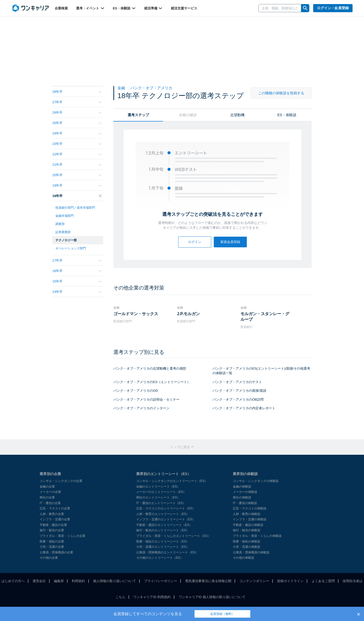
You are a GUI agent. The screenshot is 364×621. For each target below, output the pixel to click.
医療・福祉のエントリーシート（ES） (163, 541)
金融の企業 (47, 487)
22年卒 (77, 154)
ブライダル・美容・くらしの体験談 (257, 536)
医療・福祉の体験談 (247, 541)
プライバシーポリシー (161, 581)
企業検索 (61, 8)
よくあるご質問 (323, 581)
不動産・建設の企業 (53, 525)
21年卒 (77, 165)
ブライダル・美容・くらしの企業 (63, 536)
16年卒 (77, 271)
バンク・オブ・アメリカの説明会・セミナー (146, 399)
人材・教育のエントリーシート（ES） (163, 514)
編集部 (59, 581)
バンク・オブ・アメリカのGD (136, 391)
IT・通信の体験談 (245, 503)
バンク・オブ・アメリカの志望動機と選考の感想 (150, 368)
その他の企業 (49, 558)
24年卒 (77, 133)
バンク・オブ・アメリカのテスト (237, 382)
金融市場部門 (65, 216)
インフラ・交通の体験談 (250, 519)
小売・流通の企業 (52, 547)
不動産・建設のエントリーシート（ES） (164, 525)
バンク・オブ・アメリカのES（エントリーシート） (152, 382)
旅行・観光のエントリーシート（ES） (163, 530)
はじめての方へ (13, 581)
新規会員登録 (230, 242)
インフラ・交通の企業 (55, 519)
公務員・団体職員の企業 (56, 552)
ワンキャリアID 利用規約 (152, 597)
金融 (122, 88)
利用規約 (78, 581)
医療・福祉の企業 (52, 541)
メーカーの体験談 (245, 492)
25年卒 (77, 123)
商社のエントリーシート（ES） (158, 497)
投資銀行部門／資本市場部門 (75, 208)
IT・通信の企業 (50, 503)
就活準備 (154, 8)
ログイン (195, 242)
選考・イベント (90, 8)
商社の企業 (47, 497)
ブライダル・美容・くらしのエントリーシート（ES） (173, 536)
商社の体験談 (242, 497)
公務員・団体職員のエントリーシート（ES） (167, 552)
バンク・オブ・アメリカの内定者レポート (244, 408)
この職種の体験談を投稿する (281, 93)
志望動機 (237, 115)
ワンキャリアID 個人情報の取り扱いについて (212, 597)
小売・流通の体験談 (247, 547)
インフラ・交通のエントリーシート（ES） (166, 519)
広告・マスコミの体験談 (250, 508)
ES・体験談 (124, 8)
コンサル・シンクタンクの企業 (61, 481)
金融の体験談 (242, 487)
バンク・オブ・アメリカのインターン (141, 408)
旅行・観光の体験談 (247, 530)
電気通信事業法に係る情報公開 (208, 581)
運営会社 (39, 581)
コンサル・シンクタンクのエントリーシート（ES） (172, 481)
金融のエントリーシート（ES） (158, 487)
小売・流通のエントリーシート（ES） (163, 547)
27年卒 (77, 102)
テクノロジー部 (66, 240)
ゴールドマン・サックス (136, 314)
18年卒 (77, 196)
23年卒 (77, 144)
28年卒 (77, 92)
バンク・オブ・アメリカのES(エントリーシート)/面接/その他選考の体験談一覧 (261, 371)
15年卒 (77, 281)
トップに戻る (182, 447)
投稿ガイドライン (290, 581)
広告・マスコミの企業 (55, 508)
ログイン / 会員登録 (333, 8)
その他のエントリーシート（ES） (160, 558)
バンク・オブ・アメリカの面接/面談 (239, 391)
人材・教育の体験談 (247, 514)
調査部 (60, 224)
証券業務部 (63, 232)
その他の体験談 (244, 558)
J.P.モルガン (188, 314)
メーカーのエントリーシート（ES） (161, 492)
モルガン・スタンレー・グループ (265, 317)
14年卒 (77, 292)
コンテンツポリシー (254, 581)
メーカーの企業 (50, 492)
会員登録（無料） (222, 614)
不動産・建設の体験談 (248, 525)
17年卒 (77, 260)
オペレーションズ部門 (71, 248)
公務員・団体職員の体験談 (251, 552)
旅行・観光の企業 (52, 530)
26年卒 (77, 112)
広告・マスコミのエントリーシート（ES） (166, 508)
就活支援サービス (184, 8)
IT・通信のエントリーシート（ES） (161, 503)
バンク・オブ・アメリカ (151, 88)
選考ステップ (138, 115)
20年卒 (77, 175)
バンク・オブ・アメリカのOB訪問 (238, 399)
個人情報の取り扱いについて (115, 581)
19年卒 (77, 185)
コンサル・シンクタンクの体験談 (256, 481)
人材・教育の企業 (52, 514)
